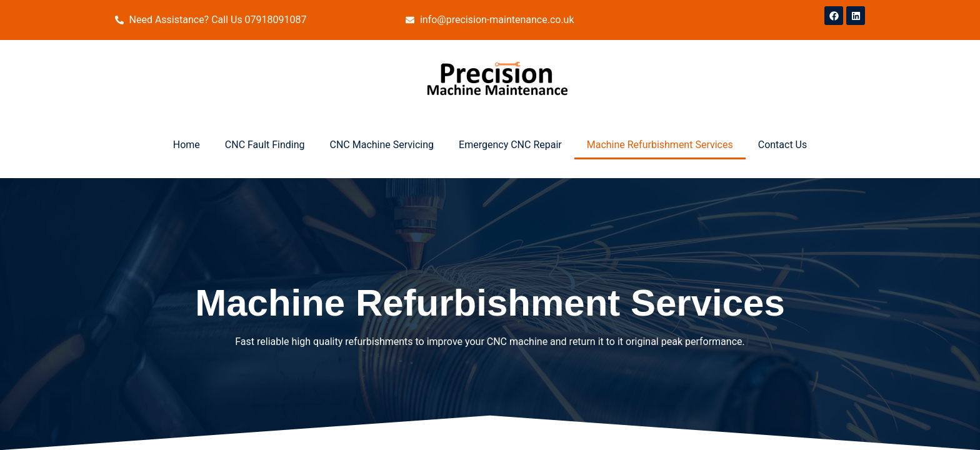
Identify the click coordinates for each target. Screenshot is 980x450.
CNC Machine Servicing (382, 145)
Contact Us (783, 145)
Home (187, 145)
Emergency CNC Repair (510, 145)
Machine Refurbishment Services (660, 145)
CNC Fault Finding (265, 145)
